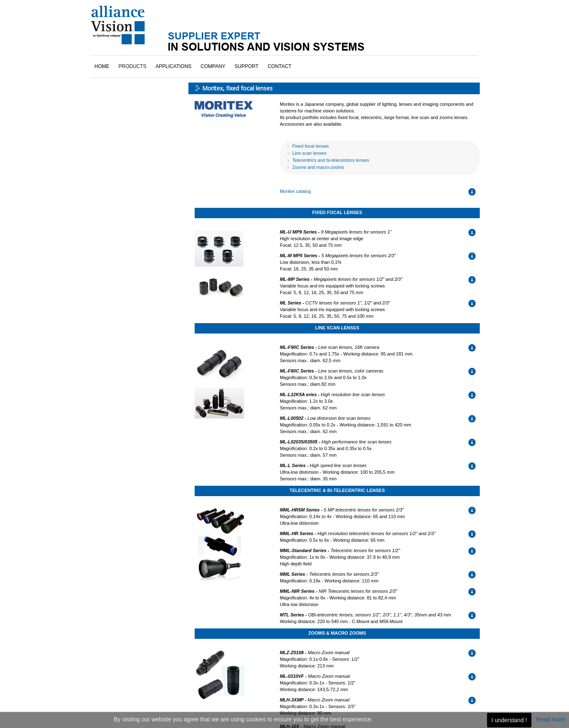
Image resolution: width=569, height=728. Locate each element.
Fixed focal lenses (310, 146)
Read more (551, 719)
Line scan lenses (309, 153)
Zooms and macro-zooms (318, 167)
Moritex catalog (295, 191)
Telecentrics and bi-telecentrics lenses (331, 160)
